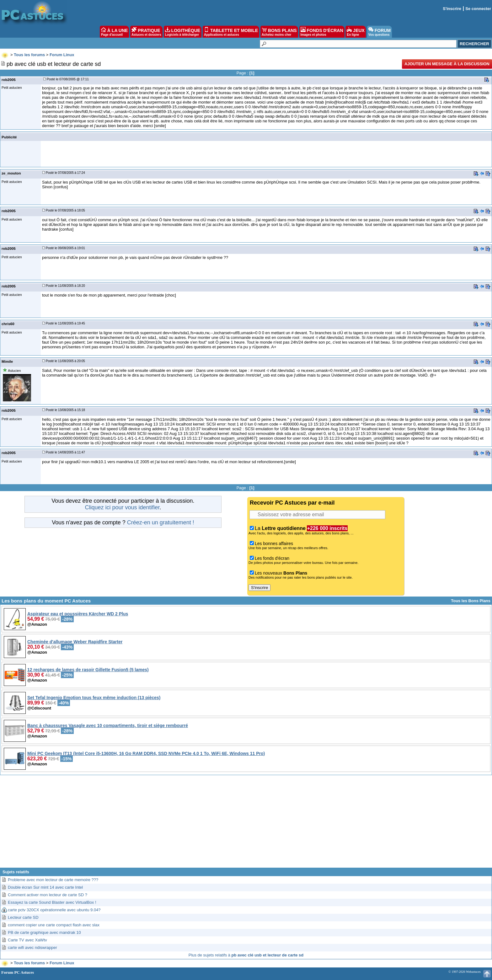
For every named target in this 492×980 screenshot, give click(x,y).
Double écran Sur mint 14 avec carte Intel (45, 887)
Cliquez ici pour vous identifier (122, 507)
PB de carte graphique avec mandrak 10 (44, 932)
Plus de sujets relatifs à (246, 955)
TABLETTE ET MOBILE (231, 32)
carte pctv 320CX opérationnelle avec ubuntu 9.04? (54, 910)
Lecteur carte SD (23, 917)
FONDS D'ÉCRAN (322, 32)
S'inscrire (452, 9)
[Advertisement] (246, 824)
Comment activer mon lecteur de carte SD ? (48, 895)
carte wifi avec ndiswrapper (32, 948)
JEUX (356, 32)
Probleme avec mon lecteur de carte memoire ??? (53, 880)
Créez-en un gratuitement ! (161, 522)
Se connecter (478, 9)
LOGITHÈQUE (183, 32)
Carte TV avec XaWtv (27, 940)
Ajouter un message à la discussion (447, 64)
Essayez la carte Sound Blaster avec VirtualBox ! (52, 902)
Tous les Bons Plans (471, 601)
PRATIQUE (146, 32)
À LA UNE (114, 32)
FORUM (380, 32)
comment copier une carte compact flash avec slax (54, 925)
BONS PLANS (279, 32)
